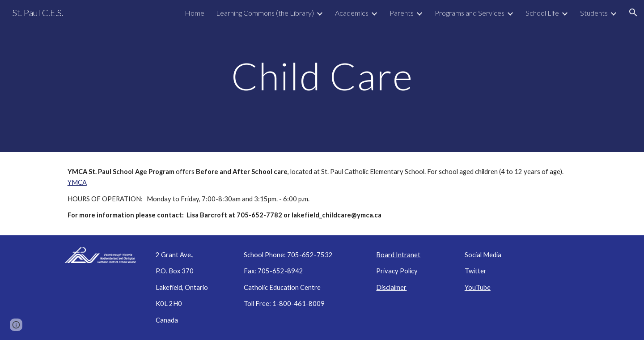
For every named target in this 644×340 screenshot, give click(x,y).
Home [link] (195, 13)
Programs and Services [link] (470, 13)
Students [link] (594, 13)
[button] (633, 13)
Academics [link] (352, 13)
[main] (322, 76)
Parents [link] (402, 13)
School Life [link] (542, 13)
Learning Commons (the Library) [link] (265, 13)
